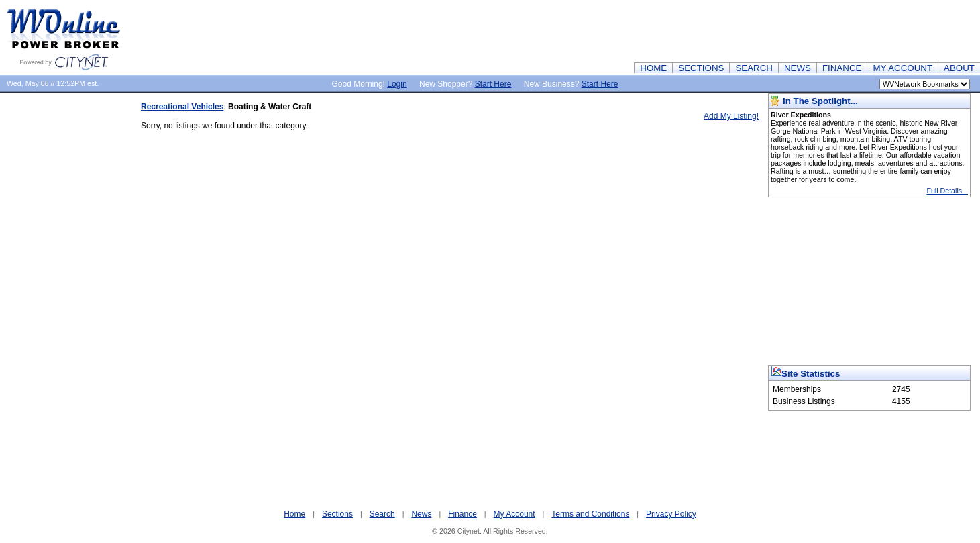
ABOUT (959, 68)
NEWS (798, 68)
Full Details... (947, 191)
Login (397, 84)
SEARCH (754, 68)
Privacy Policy (671, 514)
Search (382, 514)
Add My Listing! (731, 116)
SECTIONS (701, 68)
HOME (653, 68)
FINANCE (842, 68)
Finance (462, 514)
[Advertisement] (736, 30)
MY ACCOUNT (903, 68)
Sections (337, 514)
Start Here (493, 84)
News (421, 514)
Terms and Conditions (590, 514)
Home (294, 514)
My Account (514, 514)
